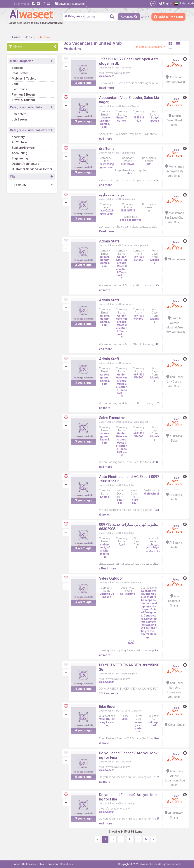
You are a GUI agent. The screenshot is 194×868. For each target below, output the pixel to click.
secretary (22, 134)
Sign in (142, 17)
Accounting (24, 150)
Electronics (24, 86)
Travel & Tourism (28, 96)
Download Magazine (70, 4)
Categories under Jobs (30, 104)
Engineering (24, 155)
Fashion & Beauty (28, 91)
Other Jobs (131, 490)
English (166, 3)
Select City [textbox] (24, 181)
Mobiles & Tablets (28, 75)
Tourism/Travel (133, 103)
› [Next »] (154, 847)
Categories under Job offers (34, 127)
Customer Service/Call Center (36, 166)
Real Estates (24, 70)
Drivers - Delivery (134, 719)
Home (18, 34)
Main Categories (26, 57)
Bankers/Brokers (27, 144)
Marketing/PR (132, 682)
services (129, 64)
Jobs (30, 34)
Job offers (23, 111)
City (17, 173)
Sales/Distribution (134, 590)
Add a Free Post (168, 17)
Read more (113, 84)
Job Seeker (24, 116)
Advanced (123, 17)
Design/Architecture (30, 160)
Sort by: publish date (148, 43)
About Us (20, 864)
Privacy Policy (36, 864)
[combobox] (36, 181)
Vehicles (22, 64)
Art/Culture (23, 139)
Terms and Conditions (60, 864)
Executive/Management (137, 251)
